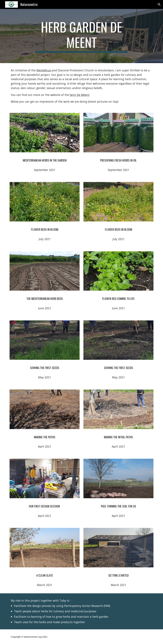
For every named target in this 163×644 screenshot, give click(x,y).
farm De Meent (80, 95)
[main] (81, 36)
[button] (159, 4)
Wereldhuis (44, 70)
